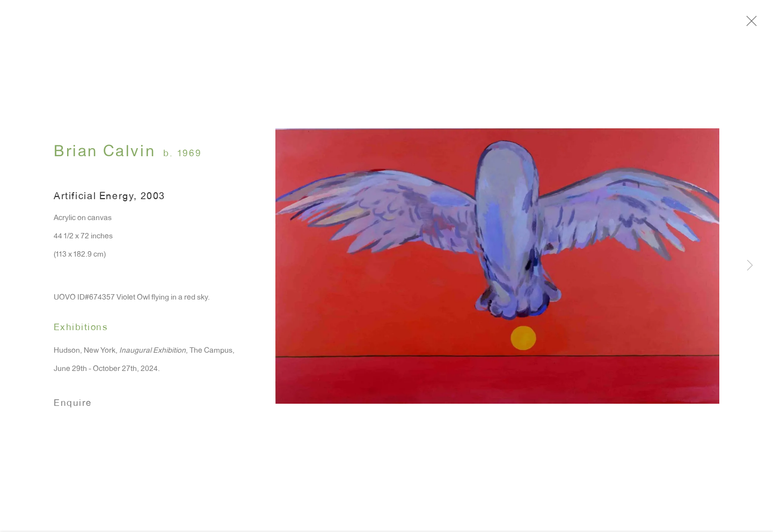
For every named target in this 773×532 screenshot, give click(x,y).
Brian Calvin (104, 155)
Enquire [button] (73, 406)
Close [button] (750, 24)
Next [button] (750, 266)
